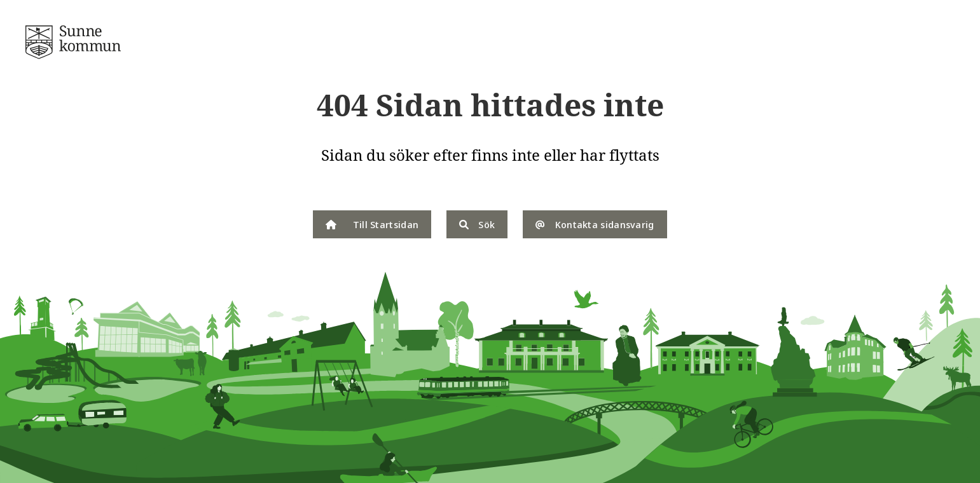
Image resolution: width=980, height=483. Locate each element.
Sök (477, 224)
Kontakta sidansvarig (595, 224)
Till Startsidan (372, 224)
